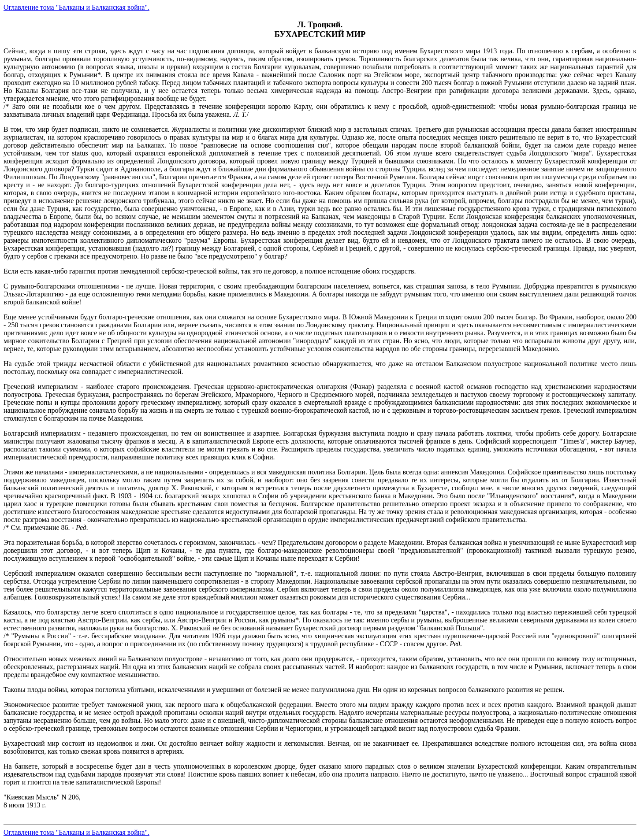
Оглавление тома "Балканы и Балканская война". (76, 7)
